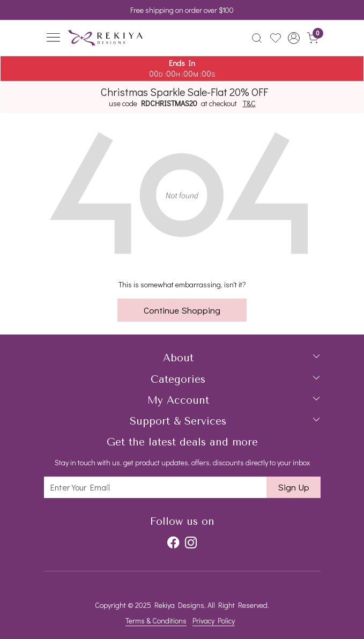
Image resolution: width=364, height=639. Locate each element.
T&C (249, 103)
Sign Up (294, 487)
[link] (257, 38)
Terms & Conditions (156, 621)
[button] (294, 38)
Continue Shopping (182, 310)
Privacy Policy (214, 621)
